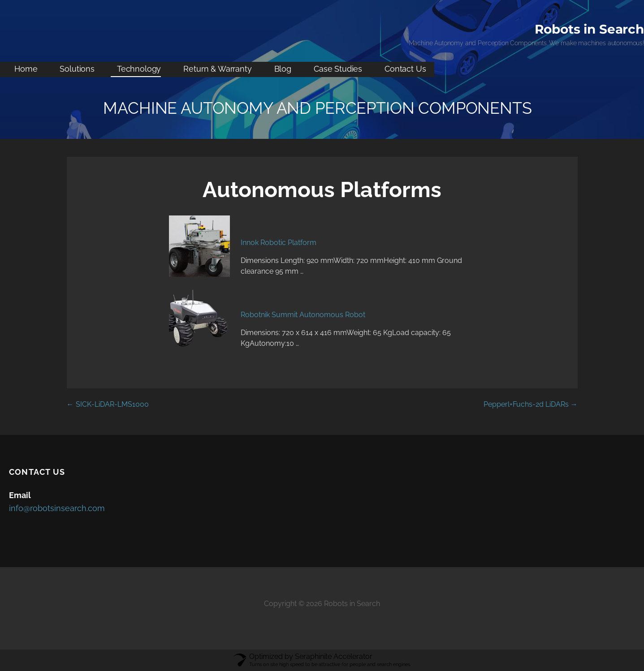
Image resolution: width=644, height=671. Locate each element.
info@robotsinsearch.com (57, 508)
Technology (139, 69)
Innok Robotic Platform (279, 243)
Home (26, 69)
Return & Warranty (217, 69)
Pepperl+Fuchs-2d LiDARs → (531, 404)
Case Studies (338, 69)
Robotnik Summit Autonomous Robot (303, 315)
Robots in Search (589, 29)
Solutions (77, 69)
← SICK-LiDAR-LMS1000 (108, 404)
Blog (283, 69)
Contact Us (405, 69)
